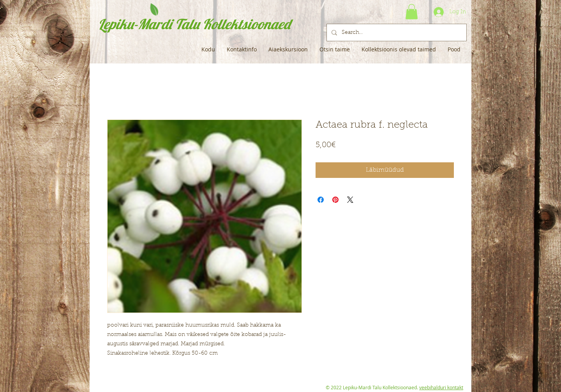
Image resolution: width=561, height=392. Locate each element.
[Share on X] (350, 200)
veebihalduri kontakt (441, 387)
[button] (412, 11)
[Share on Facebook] (321, 200)
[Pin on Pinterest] (335, 200)
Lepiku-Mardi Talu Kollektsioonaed (194, 24)
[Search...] (396, 33)
